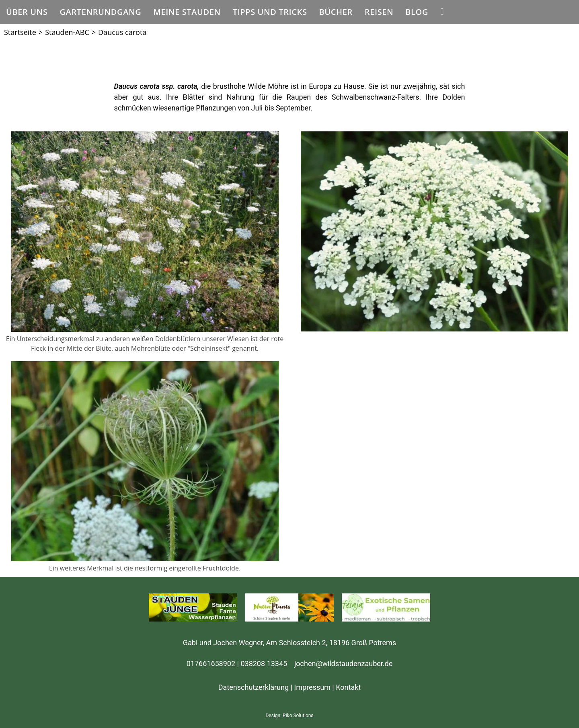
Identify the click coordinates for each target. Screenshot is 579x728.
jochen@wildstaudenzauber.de (343, 664)
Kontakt (348, 687)
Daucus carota (122, 32)
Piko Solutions (298, 716)
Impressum (312, 687)
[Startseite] (20, 32)
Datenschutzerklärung (254, 687)
